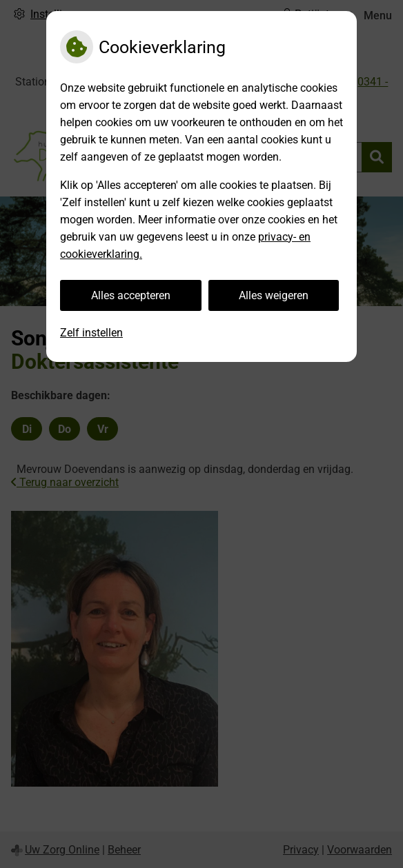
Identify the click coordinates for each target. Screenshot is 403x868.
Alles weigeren (274, 295)
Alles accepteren (131, 295)
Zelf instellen (91, 333)
